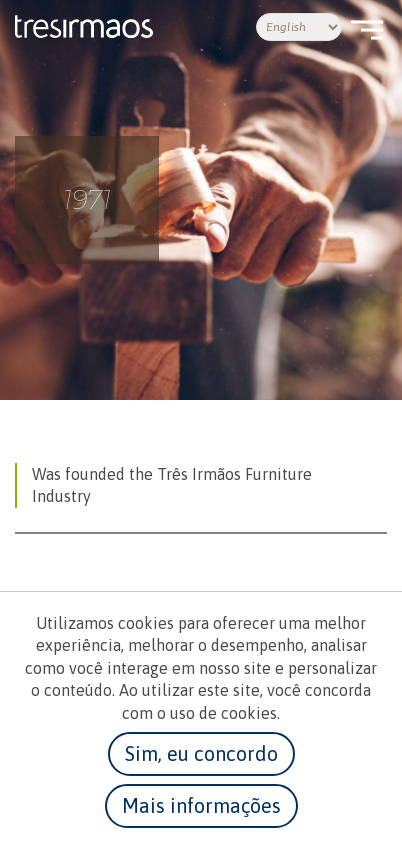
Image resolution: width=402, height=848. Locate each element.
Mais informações (201, 805)
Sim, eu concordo (201, 753)
